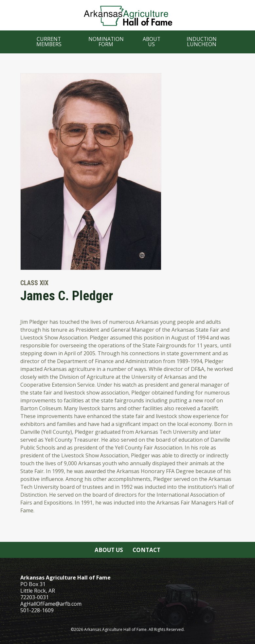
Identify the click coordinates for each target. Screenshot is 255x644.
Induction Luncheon (202, 42)
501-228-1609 (37, 610)
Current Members (49, 42)
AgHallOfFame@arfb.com (51, 604)
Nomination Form (106, 42)
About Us (152, 42)
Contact (146, 550)
